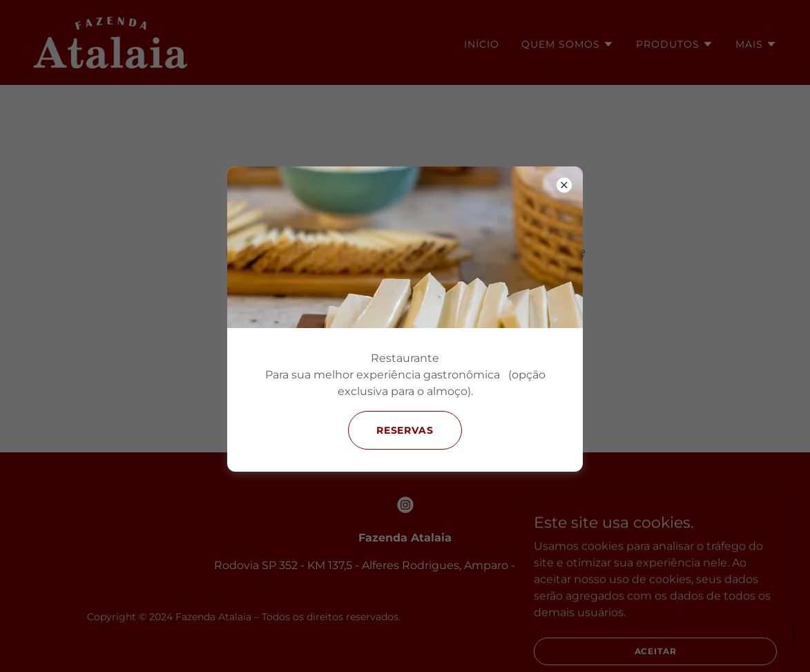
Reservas (405, 430)
